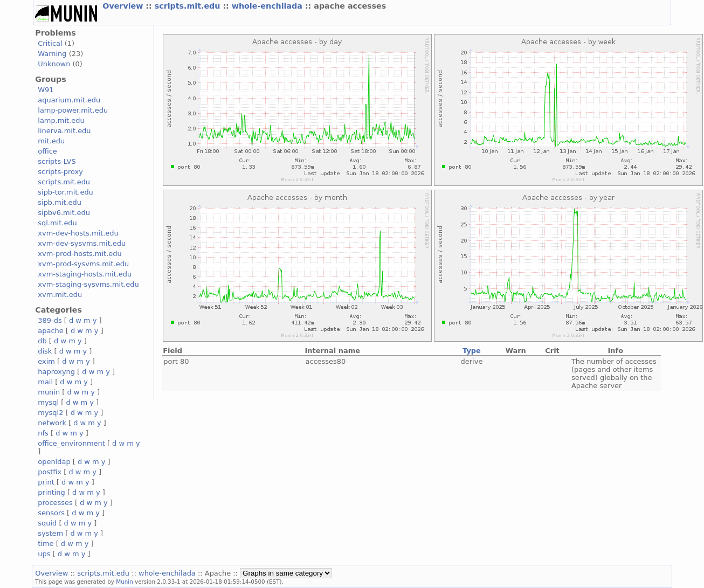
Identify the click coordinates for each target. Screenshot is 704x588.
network (52, 423)
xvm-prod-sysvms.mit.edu (83, 264)
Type (472, 351)
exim (46, 361)
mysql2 (50, 413)
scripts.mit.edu (189, 6)
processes (55, 503)
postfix (50, 472)
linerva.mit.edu (64, 131)
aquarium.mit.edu (69, 100)
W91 (46, 90)
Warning (52, 54)
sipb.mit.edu (60, 202)
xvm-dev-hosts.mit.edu (78, 233)
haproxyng (56, 372)
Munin (125, 582)
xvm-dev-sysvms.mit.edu (82, 243)
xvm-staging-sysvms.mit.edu (88, 284)
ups (44, 554)
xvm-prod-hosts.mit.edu (80, 254)
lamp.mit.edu (61, 120)
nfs (43, 433)
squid (47, 523)
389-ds (50, 320)
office (47, 151)
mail (45, 382)
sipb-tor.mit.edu (65, 192)
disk (45, 351)
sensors (51, 513)
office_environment (71, 443)
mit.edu (51, 141)
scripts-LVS (57, 161)
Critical (50, 43)
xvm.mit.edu (60, 295)
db (42, 341)
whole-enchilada (268, 6)
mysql (48, 402)
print (46, 482)
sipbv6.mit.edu (64, 213)
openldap (54, 462)
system (50, 533)
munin (49, 392)
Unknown (54, 64)
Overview (124, 6)
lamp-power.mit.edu (73, 110)
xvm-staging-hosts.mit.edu (85, 274)
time (46, 544)
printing (51, 492)
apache (50, 331)
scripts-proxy (60, 172)
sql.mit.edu (57, 223)
